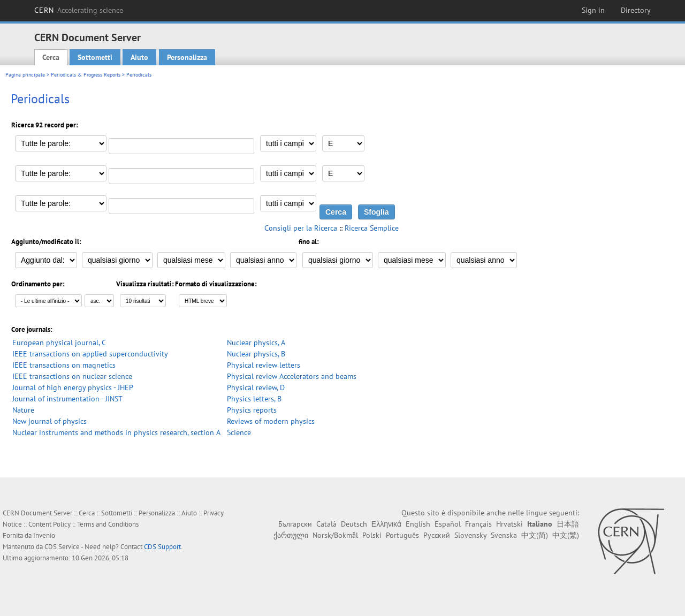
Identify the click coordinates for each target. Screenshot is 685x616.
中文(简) (535, 535)
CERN (79, 10)
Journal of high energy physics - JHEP (73, 387)
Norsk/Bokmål (335, 535)
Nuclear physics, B (256, 354)
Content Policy (50, 524)
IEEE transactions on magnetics (64, 365)
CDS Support (162, 547)
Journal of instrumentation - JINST (67, 399)
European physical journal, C (59, 343)
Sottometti (95, 57)
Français (478, 524)
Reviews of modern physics (271, 421)
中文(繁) (566, 535)
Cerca (51, 57)
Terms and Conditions (108, 524)
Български (295, 524)
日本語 (568, 524)
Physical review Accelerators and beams (292, 376)
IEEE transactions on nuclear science (72, 376)
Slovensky (470, 535)
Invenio (44, 535)
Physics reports (252, 410)
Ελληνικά (386, 524)
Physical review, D (256, 387)
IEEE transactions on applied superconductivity (90, 354)
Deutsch (354, 524)
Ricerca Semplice (372, 228)
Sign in (593, 10)
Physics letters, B (254, 399)
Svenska (504, 535)
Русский (437, 535)
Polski (372, 535)
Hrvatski (509, 524)
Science (239, 432)
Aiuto (139, 57)
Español (448, 524)
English (418, 524)
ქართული (291, 535)
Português (402, 535)
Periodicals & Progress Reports (86, 75)
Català (326, 524)
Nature (23, 410)
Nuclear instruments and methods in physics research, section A (116, 432)
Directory (636, 10)
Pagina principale (25, 75)
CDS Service (62, 547)
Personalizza (187, 57)
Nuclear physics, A (256, 343)
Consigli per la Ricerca (301, 228)
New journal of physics (50, 421)
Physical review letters (264, 365)
